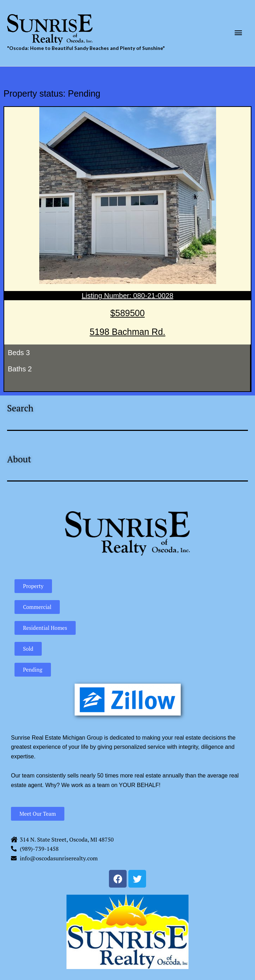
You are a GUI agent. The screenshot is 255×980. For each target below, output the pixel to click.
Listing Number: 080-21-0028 (127, 296)
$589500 (127, 313)
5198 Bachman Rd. (127, 332)
